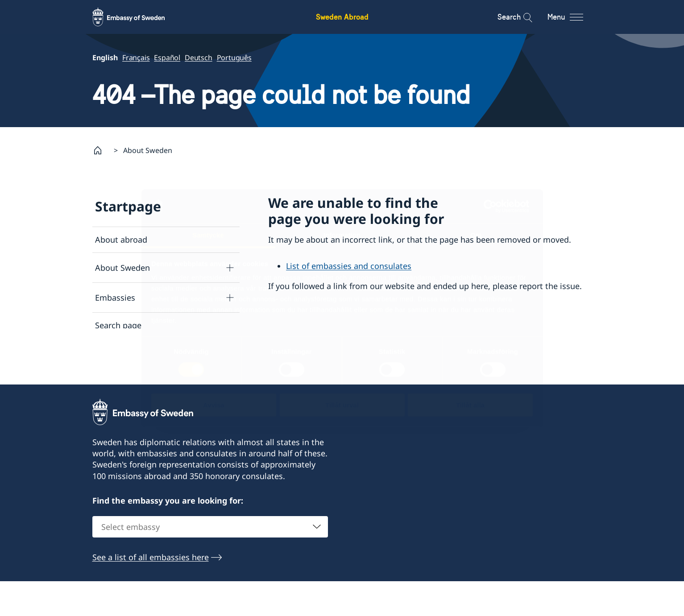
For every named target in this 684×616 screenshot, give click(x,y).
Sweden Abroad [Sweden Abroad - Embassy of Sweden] (342, 17)
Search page (118, 326)
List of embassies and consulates (349, 266)
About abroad (121, 240)
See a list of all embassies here (151, 592)
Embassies (115, 298)
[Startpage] (101, 150)
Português (234, 58)
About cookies (122, 377)
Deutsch (199, 58)
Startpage (128, 206)
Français (136, 58)
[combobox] (210, 562)
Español (167, 58)
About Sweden (122, 268)
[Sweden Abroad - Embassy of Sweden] (137, 17)
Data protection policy (137, 351)
